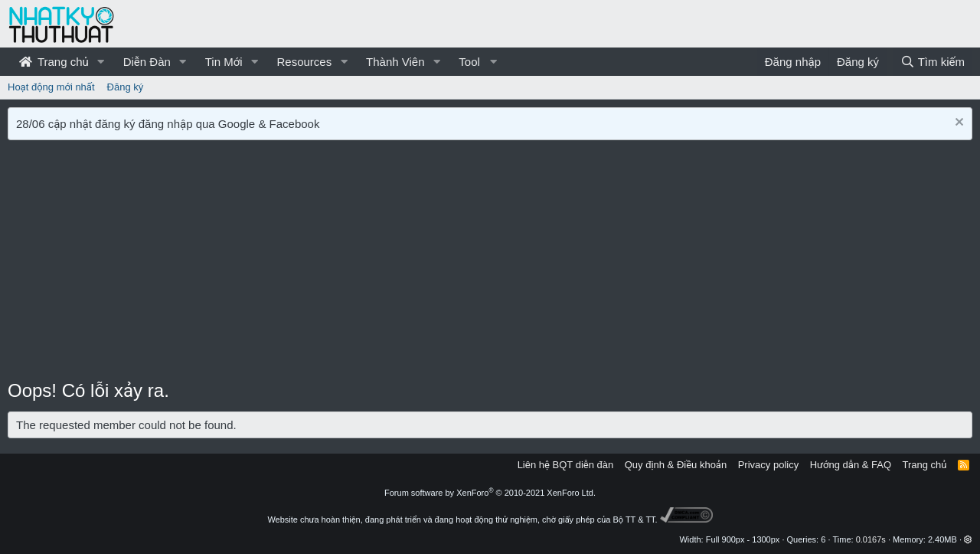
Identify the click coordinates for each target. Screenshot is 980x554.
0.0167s (871, 539)
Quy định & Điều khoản (676, 465)
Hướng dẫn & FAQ (851, 465)
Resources (304, 62)
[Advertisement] (490, 263)
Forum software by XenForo (490, 493)
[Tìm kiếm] (933, 62)
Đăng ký (126, 87)
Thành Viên (395, 62)
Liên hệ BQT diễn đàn (566, 465)
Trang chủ (54, 62)
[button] (101, 62)
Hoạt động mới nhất (51, 87)
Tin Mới (224, 62)
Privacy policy (768, 465)
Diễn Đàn (147, 62)
